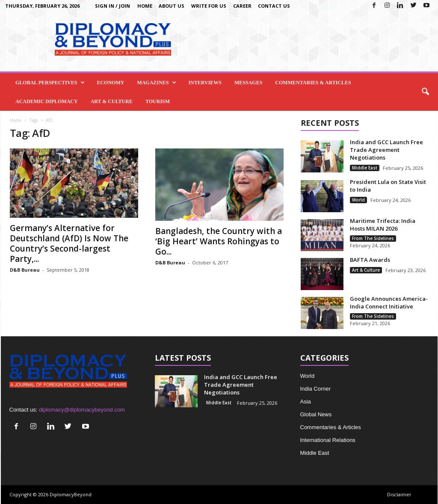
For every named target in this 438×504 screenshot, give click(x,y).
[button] (425, 92)
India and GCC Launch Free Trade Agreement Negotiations (386, 150)
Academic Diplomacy (47, 101)
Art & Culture (112, 101)
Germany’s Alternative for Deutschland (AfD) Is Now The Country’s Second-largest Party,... (69, 243)
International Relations (328, 440)
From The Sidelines (373, 238)
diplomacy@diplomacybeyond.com (82, 410)
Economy (110, 83)
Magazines (157, 83)
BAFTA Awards (370, 260)
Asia (306, 402)
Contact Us (274, 6)
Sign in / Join (112, 6)
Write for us (209, 6)
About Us (172, 6)
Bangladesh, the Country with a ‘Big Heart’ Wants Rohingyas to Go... (219, 241)
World (358, 200)
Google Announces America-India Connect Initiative (389, 302)
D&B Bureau (25, 270)
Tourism (158, 101)
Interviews (205, 83)
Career (242, 6)
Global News (316, 414)
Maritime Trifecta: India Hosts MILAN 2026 (383, 225)
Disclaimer (399, 494)
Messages (248, 83)
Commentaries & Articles (313, 83)
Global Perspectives (50, 83)
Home (145, 6)
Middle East (365, 168)
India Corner (316, 389)
